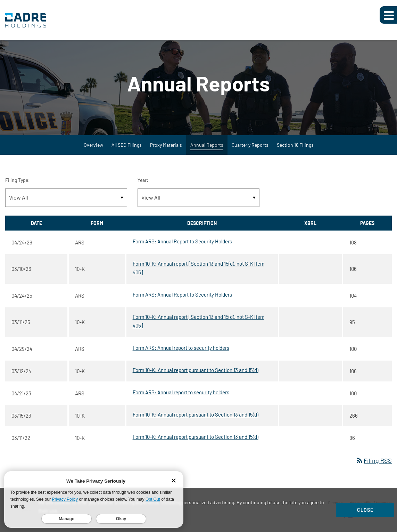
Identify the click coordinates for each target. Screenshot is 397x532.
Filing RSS (374, 460)
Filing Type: (18, 180)
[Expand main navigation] (388, 15)
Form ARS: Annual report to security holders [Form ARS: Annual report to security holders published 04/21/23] (181, 392)
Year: (143, 180)
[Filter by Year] (198, 198)
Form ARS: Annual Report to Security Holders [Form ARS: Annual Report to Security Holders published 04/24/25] (182, 295)
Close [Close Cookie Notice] (365, 510)
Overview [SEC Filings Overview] (93, 145)
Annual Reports (207, 145)
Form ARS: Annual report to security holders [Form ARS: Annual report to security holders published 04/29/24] (181, 348)
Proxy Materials (166, 145)
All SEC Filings (127, 145)
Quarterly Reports (250, 145)
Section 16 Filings (295, 145)
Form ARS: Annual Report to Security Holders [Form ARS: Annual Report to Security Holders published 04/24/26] (182, 241)
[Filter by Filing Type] (66, 198)
